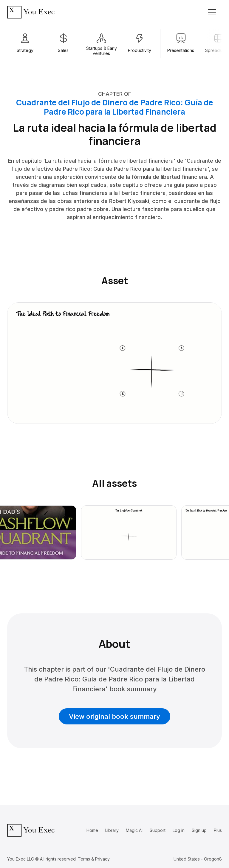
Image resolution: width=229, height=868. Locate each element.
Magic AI (134, 830)
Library (112, 830)
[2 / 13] (63, 44)
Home (92, 830)
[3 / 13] (101, 44)
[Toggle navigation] (212, 12)
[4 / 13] (140, 44)
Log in (179, 830)
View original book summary (114, 716)
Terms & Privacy (94, 859)
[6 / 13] (181, 44)
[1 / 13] (25, 44)
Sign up (199, 830)
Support (158, 830)
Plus (218, 830)
